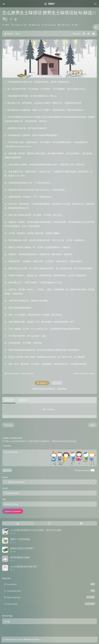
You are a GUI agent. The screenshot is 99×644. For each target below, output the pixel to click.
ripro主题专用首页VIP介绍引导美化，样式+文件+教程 (36, 530)
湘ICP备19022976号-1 (32, 640)
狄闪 (7, 25)
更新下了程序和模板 (20, 539)
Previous (8, 425)
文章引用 (9, 400)
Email (6, 488)
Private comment (82, 470)
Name (6, 477)
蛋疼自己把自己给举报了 (22, 548)
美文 (76, 25)
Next (92, 425)
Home (9, 34)
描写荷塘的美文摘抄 (20, 557)
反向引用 (23, 400)
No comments (50, 25)
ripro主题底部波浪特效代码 (23, 566)
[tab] (18, 523)
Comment (7, 446)
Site (4, 499)
